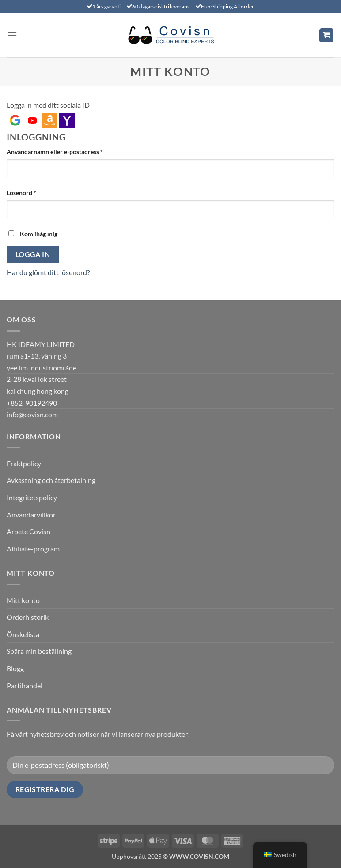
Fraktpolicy (24, 463)
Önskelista (23, 634)
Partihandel (25, 685)
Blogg (15, 668)
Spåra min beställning (39, 651)
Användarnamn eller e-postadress (73, 151)
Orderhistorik (28, 617)
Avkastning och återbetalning (51, 480)
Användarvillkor (31, 515)
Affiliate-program (33, 549)
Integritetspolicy (32, 497)
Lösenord (40, 192)
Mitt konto (23, 600)
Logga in (33, 254)
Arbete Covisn (28, 531)
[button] (12, 35)
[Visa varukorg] (326, 36)
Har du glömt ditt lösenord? (48, 272)
